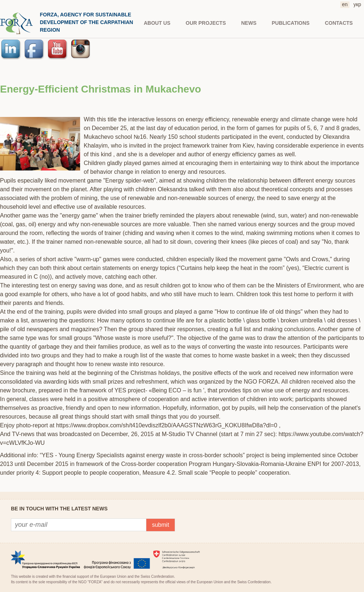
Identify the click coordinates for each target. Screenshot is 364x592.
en (345, 4)
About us (157, 23)
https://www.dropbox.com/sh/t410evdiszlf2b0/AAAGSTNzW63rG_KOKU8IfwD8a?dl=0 (167, 425)
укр (357, 4)
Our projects (206, 23)
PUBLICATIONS (291, 23)
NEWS (249, 23)
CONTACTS (339, 23)
